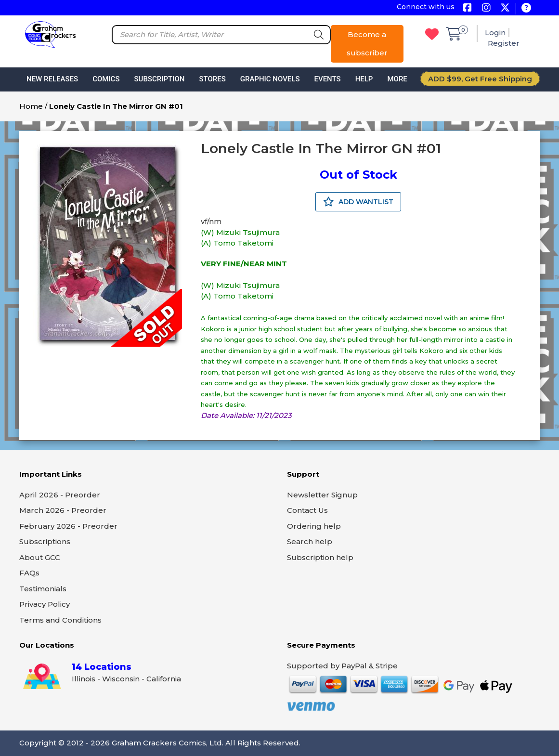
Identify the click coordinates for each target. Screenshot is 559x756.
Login (495, 33)
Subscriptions (45, 541)
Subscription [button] (160, 79)
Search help (310, 541)
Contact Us (307, 510)
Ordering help (314, 526)
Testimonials (43, 589)
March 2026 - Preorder (63, 510)
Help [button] (364, 79)
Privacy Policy (45, 604)
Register (504, 43)
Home (31, 106)
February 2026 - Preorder (68, 526)
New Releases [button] (52, 79)
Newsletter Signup (322, 495)
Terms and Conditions (60, 620)
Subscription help (320, 557)
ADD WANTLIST (358, 202)
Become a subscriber (367, 44)
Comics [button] (106, 79)
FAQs (29, 573)
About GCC (40, 557)
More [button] (397, 79)
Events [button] (327, 79)
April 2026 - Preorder (60, 495)
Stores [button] (212, 79)
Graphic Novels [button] (270, 79)
